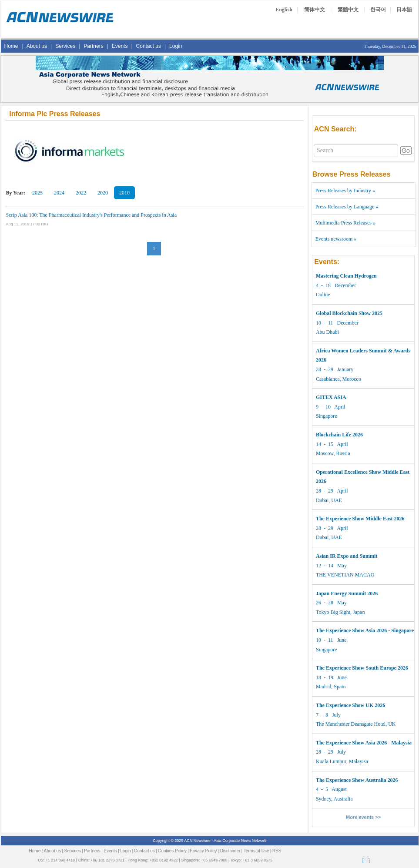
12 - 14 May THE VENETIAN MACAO (347, 565)
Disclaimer (230, 851)
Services (65, 46)
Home (11, 46)
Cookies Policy (172, 851)
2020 (103, 193)
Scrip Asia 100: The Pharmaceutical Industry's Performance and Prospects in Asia (92, 215)
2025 (37, 193)
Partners (93, 46)
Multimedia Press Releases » (345, 223)
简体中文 (315, 10)
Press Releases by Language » (347, 207)
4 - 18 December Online (346, 285)
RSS (277, 851)
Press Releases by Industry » (345, 191)
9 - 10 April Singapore (331, 407)
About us (37, 46)
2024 (59, 193)
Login (176, 46)
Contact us (149, 46)
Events (120, 46)
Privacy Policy (203, 851)
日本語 (404, 10)
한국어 (378, 10)
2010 (124, 193)
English (284, 10)
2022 (81, 193)
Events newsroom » (336, 239)
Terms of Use (256, 851)
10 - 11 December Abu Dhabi (349, 323)
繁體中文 (348, 10)
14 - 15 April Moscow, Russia (339, 444)
